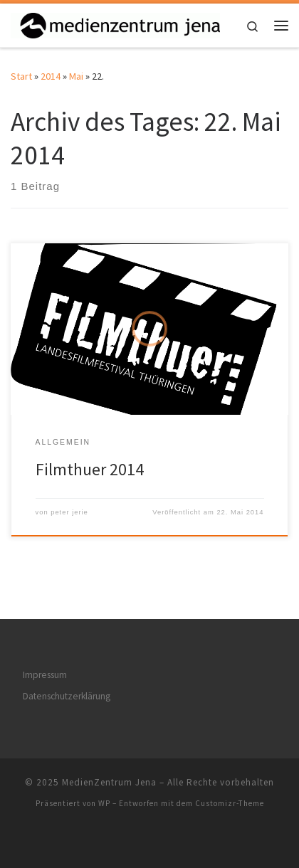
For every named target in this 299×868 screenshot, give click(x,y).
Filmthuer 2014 (90, 469)
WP (104, 803)
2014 (51, 76)
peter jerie (69, 512)
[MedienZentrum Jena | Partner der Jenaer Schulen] (115, 23)
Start (21, 76)
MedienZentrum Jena (109, 782)
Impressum (45, 675)
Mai (76, 76)
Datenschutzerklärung (67, 696)
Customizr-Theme (230, 803)
